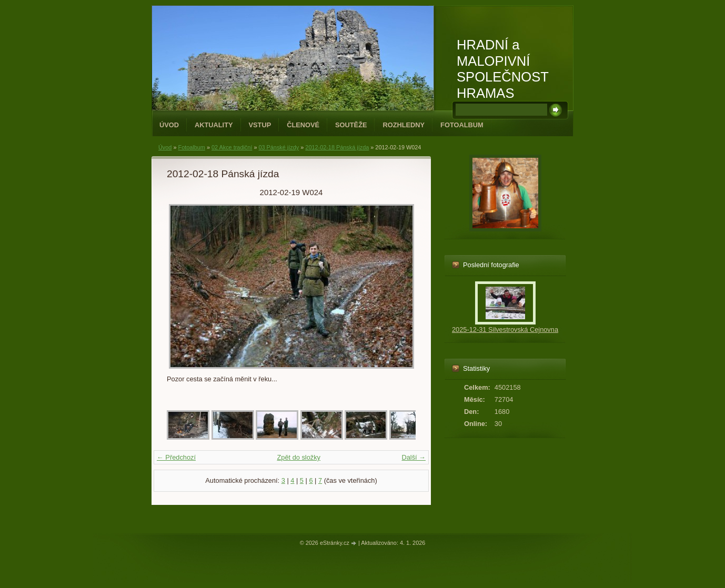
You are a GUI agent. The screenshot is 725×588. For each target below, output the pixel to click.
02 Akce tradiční (232, 147)
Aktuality (214, 125)
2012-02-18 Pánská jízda (337, 147)
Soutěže (351, 125)
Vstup (260, 125)
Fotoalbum (462, 125)
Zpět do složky (299, 457)
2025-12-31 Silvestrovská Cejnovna (505, 330)
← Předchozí (176, 457)
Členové (303, 125)
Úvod (169, 125)
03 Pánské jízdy (279, 147)
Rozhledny (404, 125)
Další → (414, 457)
